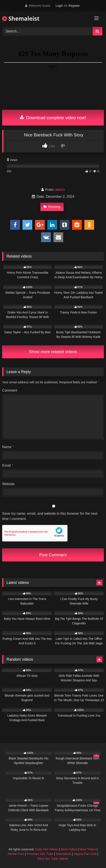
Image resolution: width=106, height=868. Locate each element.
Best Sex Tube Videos (53, 859)
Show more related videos (53, 352)
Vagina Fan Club (85, 854)
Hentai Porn (16, 854)
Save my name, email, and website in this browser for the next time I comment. (50, 516)
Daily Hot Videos (47, 849)
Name (8, 447)
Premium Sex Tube (40, 854)
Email (8, 465)
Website (8, 484)
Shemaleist (21, 18)
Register (74, 6)
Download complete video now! (53, 118)
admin (60, 190)
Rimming (52, 207)
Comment (10, 390)
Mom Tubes (69, 849)
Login (59, 6)
